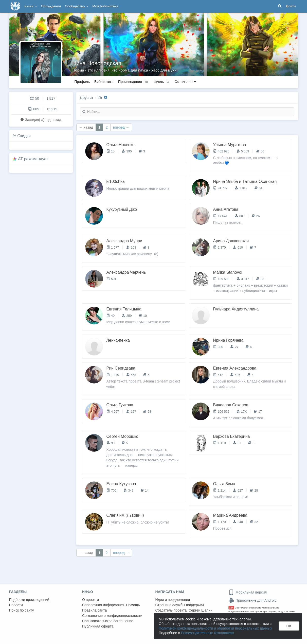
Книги (31, 6)
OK (289, 626)
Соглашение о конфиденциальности (112, 616)
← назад (86, 127)
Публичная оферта (98, 626)
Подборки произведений (29, 600)
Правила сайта (94, 610)
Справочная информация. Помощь (111, 605)
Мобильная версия (248, 592)
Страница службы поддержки (180, 605)
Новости (16, 605)
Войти (291, 6)
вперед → (121, 127)
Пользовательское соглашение (108, 621)
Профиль (82, 82)
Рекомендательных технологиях (207, 633)
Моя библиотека (105, 6)
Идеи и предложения (173, 600)
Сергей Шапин (201, 610)
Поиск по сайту (22, 610)
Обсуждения (51, 6)
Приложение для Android (252, 600)
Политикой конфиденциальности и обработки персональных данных (215, 628)
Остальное (185, 82)
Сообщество (77, 6)
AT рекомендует (33, 159)
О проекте (91, 600)
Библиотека (104, 82)
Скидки (24, 136)
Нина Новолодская (97, 63)
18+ (231, 608)
